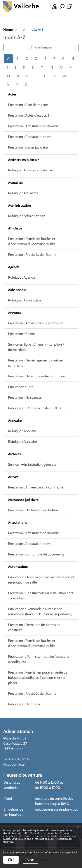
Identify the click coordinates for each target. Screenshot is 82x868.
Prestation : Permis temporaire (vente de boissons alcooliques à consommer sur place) (38, 678)
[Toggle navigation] (75, 7)
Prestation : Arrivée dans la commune (36, 323)
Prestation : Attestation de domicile (34, 126)
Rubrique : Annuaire (22, 431)
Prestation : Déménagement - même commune (35, 363)
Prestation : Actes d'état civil (29, 115)
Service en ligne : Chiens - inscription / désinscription (36, 347)
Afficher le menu (41, 47)
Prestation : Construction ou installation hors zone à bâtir (41, 596)
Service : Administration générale (32, 464)
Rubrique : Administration (27, 216)
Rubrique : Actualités (23, 193)
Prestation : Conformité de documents (36, 554)
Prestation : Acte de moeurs (28, 105)
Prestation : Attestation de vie (30, 137)
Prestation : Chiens (22, 334)
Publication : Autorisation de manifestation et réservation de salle (41, 580)
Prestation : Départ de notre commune (37, 376)
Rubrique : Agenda (22, 277)
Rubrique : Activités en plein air (31, 170)
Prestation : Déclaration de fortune (33, 510)
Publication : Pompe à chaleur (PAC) (34, 408)
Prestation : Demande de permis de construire (34, 627)
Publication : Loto (21, 387)
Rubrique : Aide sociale (25, 300)
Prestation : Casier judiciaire (28, 147)
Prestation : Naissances (25, 397)
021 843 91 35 (20, 759)
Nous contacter (14, 764)
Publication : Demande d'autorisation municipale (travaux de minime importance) (40, 611)
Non (30, 860)
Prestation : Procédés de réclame (32, 255)
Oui (11, 860)
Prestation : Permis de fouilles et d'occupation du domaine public (32, 241)
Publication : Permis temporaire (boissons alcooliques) (38, 659)
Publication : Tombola (24, 704)
